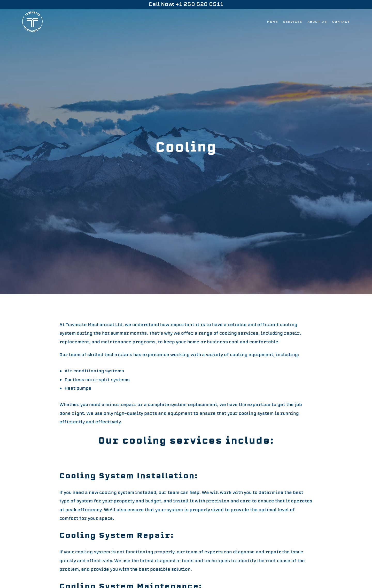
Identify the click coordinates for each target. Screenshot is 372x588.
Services (293, 22)
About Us (317, 22)
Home (273, 22)
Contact (341, 22)
